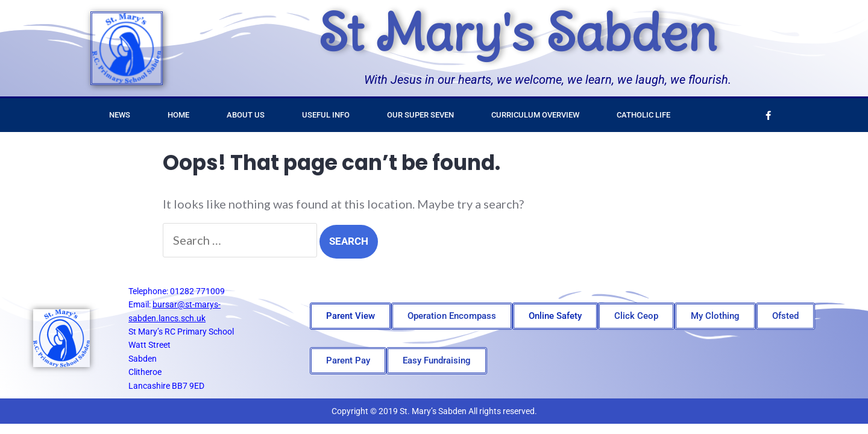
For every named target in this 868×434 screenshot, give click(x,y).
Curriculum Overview (535, 115)
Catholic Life (643, 115)
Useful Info (326, 115)
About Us (246, 115)
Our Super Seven (420, 115)
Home (178, 115)
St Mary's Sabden (517, 33)
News (120, 115)
